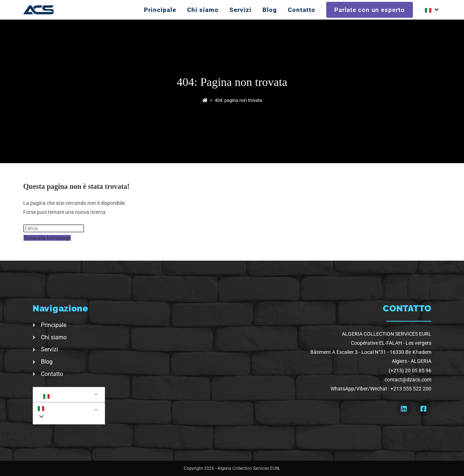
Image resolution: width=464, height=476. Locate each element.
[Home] (205, 100)
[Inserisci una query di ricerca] (54, 228)
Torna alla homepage (47, 238)
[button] (68, 408)
